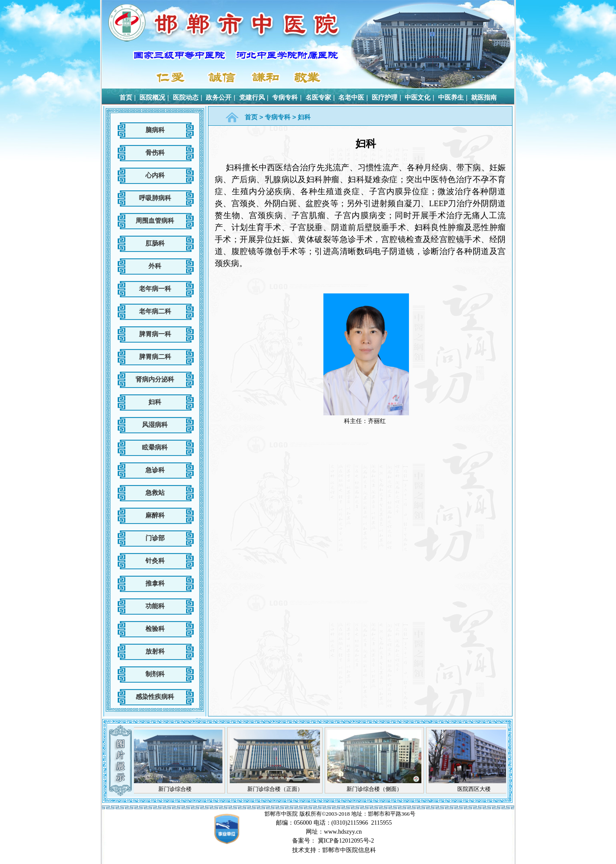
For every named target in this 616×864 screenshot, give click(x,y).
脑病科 (155, 130)
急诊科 (155, 470)
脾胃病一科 (155, 334)
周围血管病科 (155, 220)
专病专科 (285, 97)
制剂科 (155, 674)
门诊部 (155, 538)
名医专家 (318, 97)
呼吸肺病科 (155, 198)
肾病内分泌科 (155, 379)
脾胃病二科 (155, 357)
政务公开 (219, 97)
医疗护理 (385, 97)
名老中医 (351, 97)
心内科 (155, 175)
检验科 (155, 629)
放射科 (155, 651)
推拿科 (155, 583)
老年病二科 (155, 311)
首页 (126, 97)
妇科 (155, 402)
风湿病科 (155, 425)
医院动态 (186, 97)
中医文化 (418, 97)
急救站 (155, 493)
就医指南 (484, 97)
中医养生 (451, 97)
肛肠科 (155, 243)
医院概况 (152, 97)
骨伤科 (155, 152)
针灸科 (155, 561)
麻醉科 (155, 515)
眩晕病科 (155, 447)
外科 (155, 266)
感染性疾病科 (155, 697)
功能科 (155, 606)
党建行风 (252, 97)
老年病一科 (155, 288)
